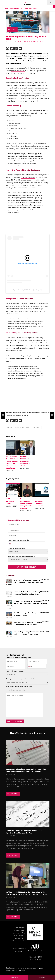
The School (9, 968)
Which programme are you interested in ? (20, 679)
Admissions (12, 29)
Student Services (10, 970)
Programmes (44, 631)
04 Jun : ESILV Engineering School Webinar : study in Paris (21, 8)
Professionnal (43, 612)
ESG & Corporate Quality (10, 501)
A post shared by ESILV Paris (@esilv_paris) (27, 290)
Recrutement (19, 951)
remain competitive (18, 71)
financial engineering (29, 42)
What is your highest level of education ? (21, 556)
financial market (16, 146)
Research (46, 601)
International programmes (21, 968)
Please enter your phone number (19, 540)
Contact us (15, 978)
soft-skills (40, 42)
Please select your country (17, 548)
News (27, 733)
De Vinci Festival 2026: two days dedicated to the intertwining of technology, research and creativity (26, 604)
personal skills (21, 326)
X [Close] (54, 7)
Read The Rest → (13, 794)
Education (45, 591)
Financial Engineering (28, 177)
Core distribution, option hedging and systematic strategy (26, 504)
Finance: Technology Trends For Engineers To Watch (25, 461)
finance (20, 42)
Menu (51, 3)
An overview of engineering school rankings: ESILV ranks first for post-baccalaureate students (26, 582)
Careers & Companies (37, 968)
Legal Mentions (21, 970)
